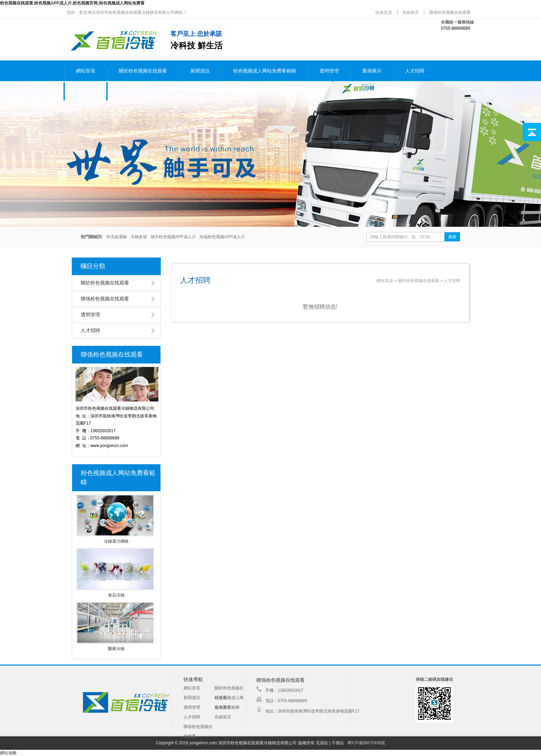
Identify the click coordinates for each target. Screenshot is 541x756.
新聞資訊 (200, 71)
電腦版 (322, 743)
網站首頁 (86, 71)
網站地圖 (8, 753)
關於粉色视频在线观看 (143, 71)
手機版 (338, 743)
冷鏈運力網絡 (116, 541)
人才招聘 (415, 71)
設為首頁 (384, 12)
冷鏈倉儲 (139, 237)
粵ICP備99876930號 (366, 743)
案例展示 (372, 71)
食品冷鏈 (116, 595)
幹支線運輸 (117, 237)
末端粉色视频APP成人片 (222, 237)
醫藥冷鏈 (116, 649)
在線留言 (411, 12)
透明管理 (329, 71)
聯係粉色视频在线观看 (450, 12)
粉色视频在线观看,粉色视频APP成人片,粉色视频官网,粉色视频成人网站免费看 (72, 3)
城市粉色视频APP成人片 (173, 237)
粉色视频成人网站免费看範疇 (265, 71)
